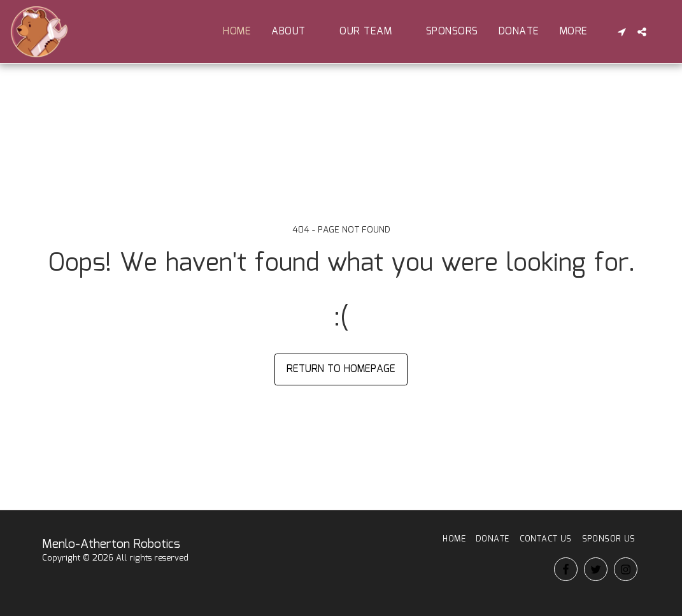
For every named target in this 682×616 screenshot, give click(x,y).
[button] (295, 32)
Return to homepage (341, 369)
